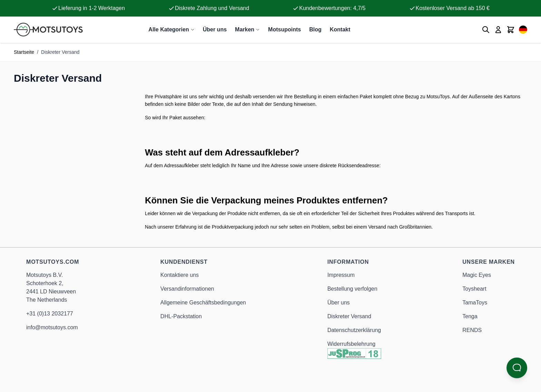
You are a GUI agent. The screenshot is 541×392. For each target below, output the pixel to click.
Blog (315, 29)
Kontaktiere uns (180, 275)
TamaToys (475, 303)
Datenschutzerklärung (354, 330)
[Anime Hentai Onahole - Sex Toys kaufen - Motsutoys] (48, 30)
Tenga (470, 316)
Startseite (24, 52)
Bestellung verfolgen (352, 289)
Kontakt (340, 29)
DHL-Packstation (181, 316)
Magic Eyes (477, 275)
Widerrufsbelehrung (352, 344)
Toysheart (474, 289)
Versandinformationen (187, 289)
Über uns (215, 29)
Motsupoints (284, 29)
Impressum (341, 275)
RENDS (472, 330)
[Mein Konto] (498, 30)
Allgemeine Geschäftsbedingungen (203, 303)
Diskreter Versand (349, 316)
